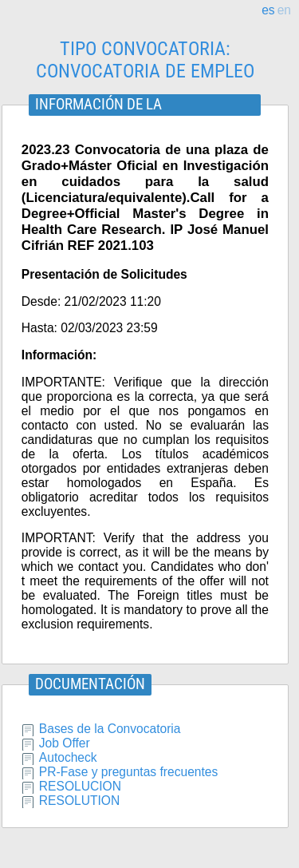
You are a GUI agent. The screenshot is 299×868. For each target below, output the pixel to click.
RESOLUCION (80, 786)
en (284, 10)
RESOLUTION (79, 801)
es (268, 10)
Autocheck (68, 757)
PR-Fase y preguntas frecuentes (129, 772)
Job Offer (65, 743)
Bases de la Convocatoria (110, 729)
